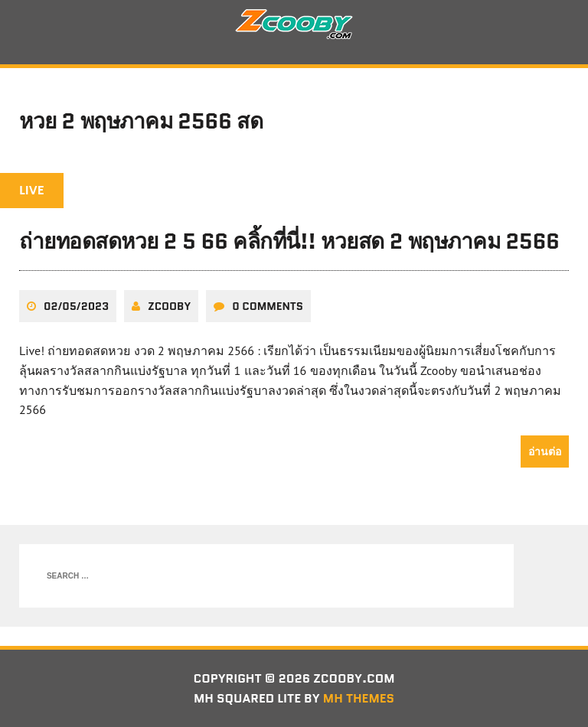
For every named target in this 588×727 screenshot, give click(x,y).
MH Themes (359, 698)
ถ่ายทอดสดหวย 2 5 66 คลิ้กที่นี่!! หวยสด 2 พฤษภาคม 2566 (289, 241)
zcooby (169, 306)
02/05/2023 (76, 306)
